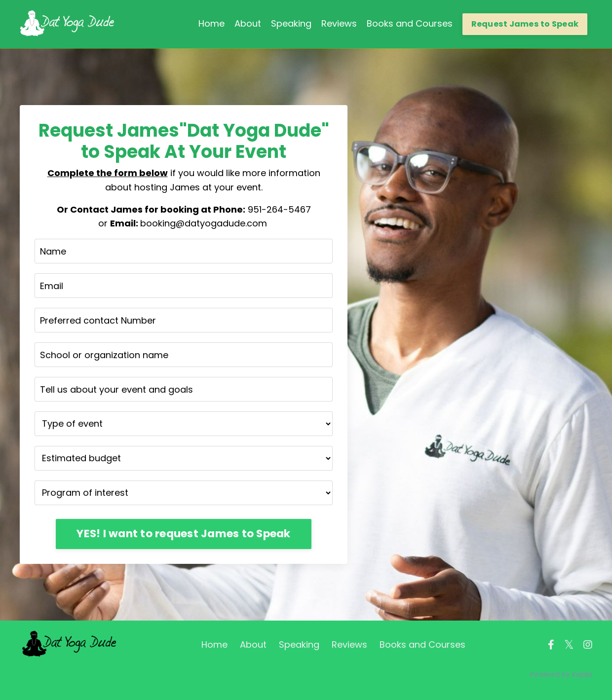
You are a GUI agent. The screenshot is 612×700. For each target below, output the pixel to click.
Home (211, 23)
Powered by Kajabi (561, 674)
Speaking (291, 23)
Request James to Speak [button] (525, 24)
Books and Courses (410, 23)
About (248, 23)
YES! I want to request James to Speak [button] (183, 534)
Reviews (339, 23)
